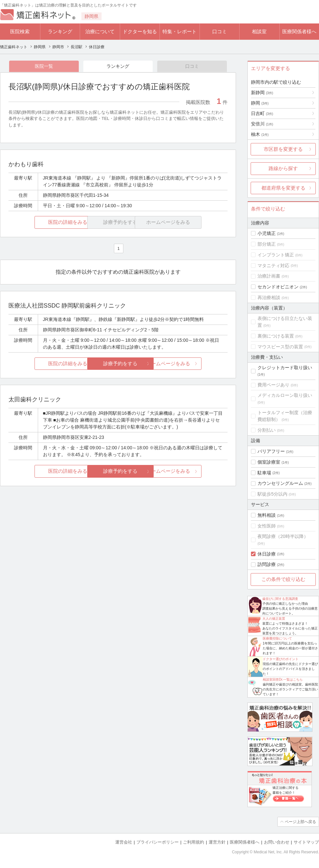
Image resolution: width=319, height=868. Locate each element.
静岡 (260, 103)
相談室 (259, 31)
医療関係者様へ (299, 31)
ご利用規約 (194, 842)
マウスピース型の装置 (280, 347)
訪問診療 (267, 564)
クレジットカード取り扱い (285, 368)
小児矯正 (267, 233)
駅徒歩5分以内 (272, 494)
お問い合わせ (277, 842)
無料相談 (267, 515)
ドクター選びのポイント (281, 659)
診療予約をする (118, 363)
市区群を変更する (283, 149)
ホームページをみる (191, 363)
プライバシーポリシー (158, 842)
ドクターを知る (140, 31)
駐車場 (264, 473)
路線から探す (283, 168)
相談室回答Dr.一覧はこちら (283, 680)
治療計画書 (269, 276)
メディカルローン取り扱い (285, 395)
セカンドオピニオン (278, 287)
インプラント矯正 (276, 255)
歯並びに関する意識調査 (280, 599)
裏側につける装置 (276, 336)
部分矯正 (267, 244)
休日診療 (267, 554)
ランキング (60, 31)
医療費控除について (277, 638)
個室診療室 (269, 462)
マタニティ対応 (273, 266)
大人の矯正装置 (274, 619)
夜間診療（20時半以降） (283, 536)
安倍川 (262, 124)
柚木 (260, 134)
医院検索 (20, 31)
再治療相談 (269, 297)
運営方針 (217, 842)
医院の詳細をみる (45, 222)
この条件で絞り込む (283, 579)
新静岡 (262, 93)
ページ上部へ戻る (300, 822)
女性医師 (267, 526)
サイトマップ (306, 842)
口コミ (220, 31)
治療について (100, 31)
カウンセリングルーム (280, 483)
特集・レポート (180, 31)
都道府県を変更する (283, 188)
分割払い (267, 430)
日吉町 (262, 113)
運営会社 (124, 842)
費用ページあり (273, 385)
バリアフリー (271, 451)
